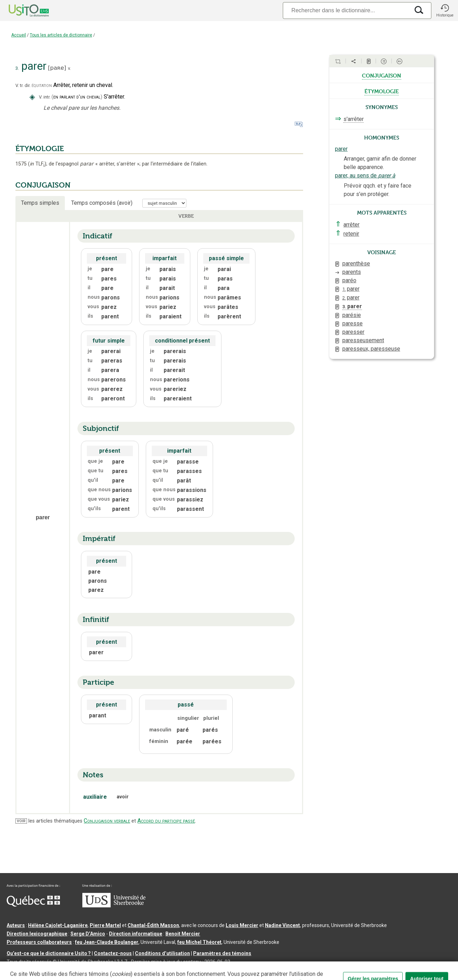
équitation (42, 85)
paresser (353, 332)
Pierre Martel (105, 925)
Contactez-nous (113, 953)
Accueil (19, 35)
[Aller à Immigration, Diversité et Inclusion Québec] (33, 905)
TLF (37, 164)
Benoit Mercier (183, 934)
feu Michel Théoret (199, 942)
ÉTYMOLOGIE (40, 149)
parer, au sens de (365, 175)
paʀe (57, 68)
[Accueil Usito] (21, 11)
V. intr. (45, 97)
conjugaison (382, 75)
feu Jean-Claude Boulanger (107, 942)
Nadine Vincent (282, 925)
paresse (353, 323)
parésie (352, 315)
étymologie (382, 91)
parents (352, 272)
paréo (349, 280)
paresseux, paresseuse (371, 349)
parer (341, 149)
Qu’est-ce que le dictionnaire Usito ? (49, 953)
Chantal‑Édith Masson (153, 925)
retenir (351, 234)
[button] (445, 11)
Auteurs (16, 925)
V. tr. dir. (23, 85)
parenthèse (356, 263)
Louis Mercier (242, 925)
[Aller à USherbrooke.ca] (114, 906)
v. (69, 68)
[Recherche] (346, 10)
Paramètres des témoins (222, 953)
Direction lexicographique (37, 934)
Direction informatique (136, 934)
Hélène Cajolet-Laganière (58, 925)
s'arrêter (354, 119)
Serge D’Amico (88, 934)
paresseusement (363, 340)
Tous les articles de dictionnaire (61, 35)
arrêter (351, 225)
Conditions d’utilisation (162, 953)
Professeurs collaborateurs (39, 942)
